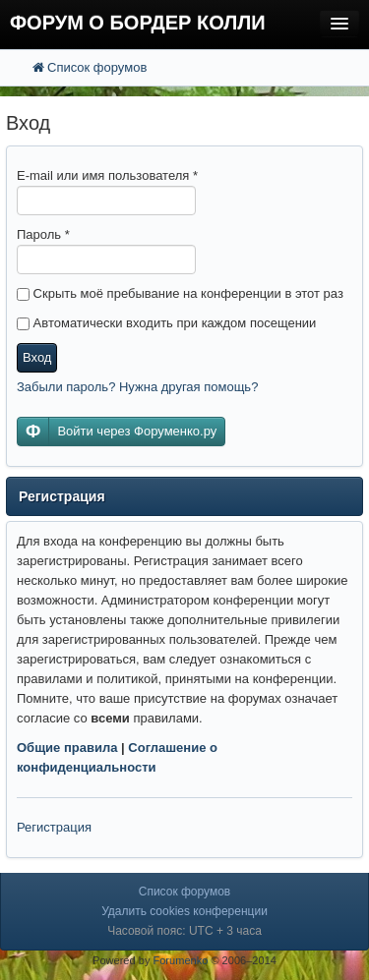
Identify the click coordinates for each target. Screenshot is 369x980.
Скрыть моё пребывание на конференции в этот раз (180, 293)
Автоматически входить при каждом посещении (166, 323)
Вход (37, 357)
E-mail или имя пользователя (107, 175)
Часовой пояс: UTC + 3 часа (184, 931)
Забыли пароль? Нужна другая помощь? (137, 387)
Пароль (43, 234)
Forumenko (180, 960)
